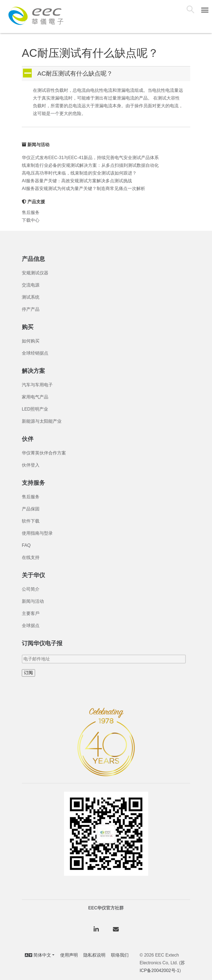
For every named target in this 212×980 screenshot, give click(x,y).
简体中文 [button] (38, 955)
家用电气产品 (35, 397)
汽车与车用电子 (37, 385)
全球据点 (31, 626)
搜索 (191, 10)
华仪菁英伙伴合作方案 (44, 453)
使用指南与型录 (37, 533)
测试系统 (31, 297)
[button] (107, 74)
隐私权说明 (94, 955)
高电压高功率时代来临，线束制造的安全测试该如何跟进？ (79, 173)
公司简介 (31, 589)
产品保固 (31, 509)
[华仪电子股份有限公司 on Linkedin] (96, 930)
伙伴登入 (31, 465)
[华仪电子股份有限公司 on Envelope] (116, 930)
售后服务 (31, 212)
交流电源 (31, 285)
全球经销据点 (35, 353)
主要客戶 (31, 613)
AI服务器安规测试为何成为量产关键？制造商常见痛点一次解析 (84, 188)
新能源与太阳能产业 (42, 421)
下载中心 (31, 220)
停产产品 (31, 309)
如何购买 (31, 341)
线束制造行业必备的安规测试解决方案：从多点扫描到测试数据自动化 (90, 165)
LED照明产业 (35, 409)
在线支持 (31, 557)
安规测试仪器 (35, 273)
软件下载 (31, 521)
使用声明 (69, 955)
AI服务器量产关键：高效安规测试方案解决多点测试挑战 (77, 181)
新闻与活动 (33, 601)
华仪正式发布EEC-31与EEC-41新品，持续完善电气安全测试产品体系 (90, 158)
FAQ (26, 545)
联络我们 (120, 955)
